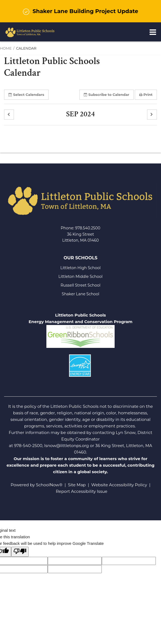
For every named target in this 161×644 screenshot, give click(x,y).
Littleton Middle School (80, 277)
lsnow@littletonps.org (67, 446)
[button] (9, 115)
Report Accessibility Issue (82, 491)
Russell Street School (80, 285)
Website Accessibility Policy (119, 485)
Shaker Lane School (80, 294)
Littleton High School (80, 268)
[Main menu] (153, 32)
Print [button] (146, 95)
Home (6, 48)
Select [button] (26, 95)
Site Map (77, 485)
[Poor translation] (20, 552)
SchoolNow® (49, 485)
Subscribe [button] (107, 95)
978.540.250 (86, 228)
